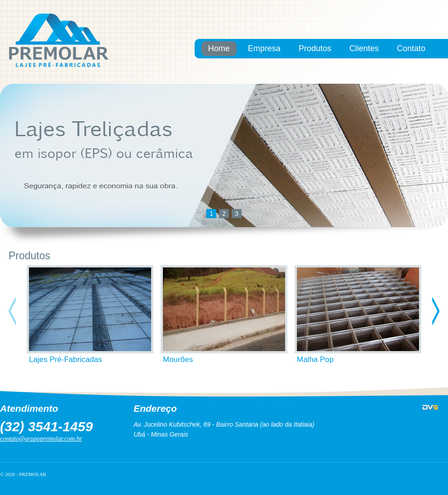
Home (219, 48)
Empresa (264, 48)
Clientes (364, 48)
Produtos (315, 48)
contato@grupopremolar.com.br (41, 439)
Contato (411, 48)
